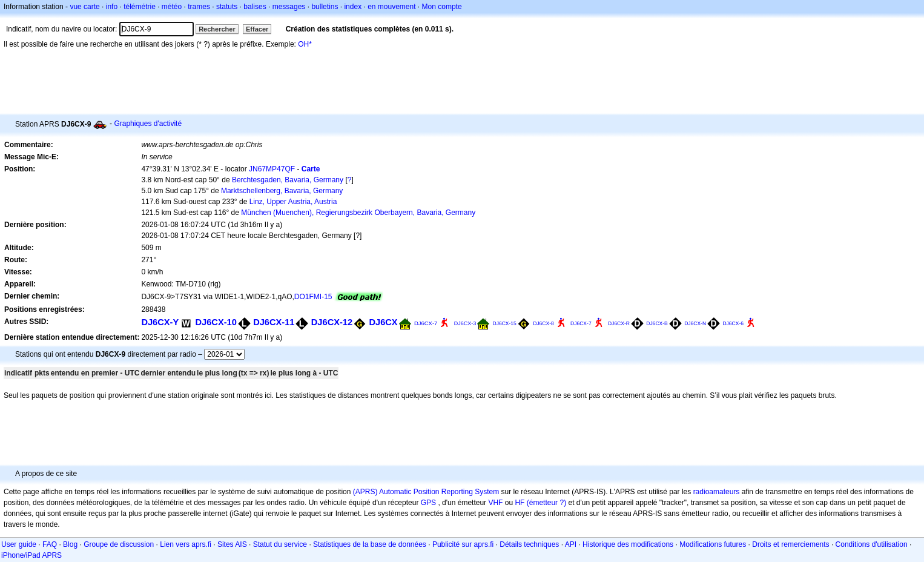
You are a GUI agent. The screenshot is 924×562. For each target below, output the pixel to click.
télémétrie (140, 7)
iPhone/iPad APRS (31, 555)
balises (255, 7)
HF (520, 503)
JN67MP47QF (272, 169)
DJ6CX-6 (733, 323)
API (571, 544)
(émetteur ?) (546, 503)
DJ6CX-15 (505, 323)
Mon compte (442, 7)
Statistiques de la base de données (370, 544)
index (353, 7)
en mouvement (391, 7)
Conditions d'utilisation (872, 544)
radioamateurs (717, 492)
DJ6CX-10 (216, 322)
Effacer (257, 29)
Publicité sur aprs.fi (463, 544)
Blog (70, 544)
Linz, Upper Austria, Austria (293, 202)
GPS (428, 503)
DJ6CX (383, 322)
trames (199, 7)
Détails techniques (529, 544)
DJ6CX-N (695, 323)
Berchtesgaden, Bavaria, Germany (288, 180)
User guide (19, 544)
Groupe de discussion (119, 544)
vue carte (84, 7)
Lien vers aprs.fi (186, 544)
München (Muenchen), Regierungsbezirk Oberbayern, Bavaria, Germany (358, 213)
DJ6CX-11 (274, 322)
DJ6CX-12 (332, 322)
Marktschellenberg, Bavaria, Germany (282, 191)
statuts (227, 7)
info (112, 7)
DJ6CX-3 (465, 323)
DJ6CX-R (619, 323)
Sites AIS (232, 544)
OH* (305, 44)
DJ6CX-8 (543, 323)
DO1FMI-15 (313, 297)
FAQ (50, 544)
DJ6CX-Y (160, 322)
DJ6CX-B (657, 323)
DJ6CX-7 (426, 323)
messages (289, 7)
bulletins (325, 7)
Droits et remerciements (790, 544)
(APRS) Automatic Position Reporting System (426, 492)
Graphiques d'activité (148, 124)
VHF (495, 503)
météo (172, 7)
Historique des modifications (628, 544)
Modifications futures (713, 544)
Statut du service (280, 544)
